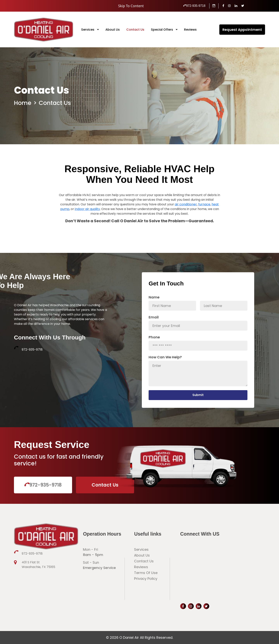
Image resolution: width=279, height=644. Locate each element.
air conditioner (186, 218)
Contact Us (135, 30)
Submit (198, 395)
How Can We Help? (165, 357)
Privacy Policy (146, 579)
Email (154, 317)
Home (23, 103)
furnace (204, 218)
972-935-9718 (194, 6)
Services (88, 30)
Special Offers (162, 30)
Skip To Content (131, 6)
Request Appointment (242, 30)
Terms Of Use (146, 573)
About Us (113, 30)
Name (154, 297)
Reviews (190, 30)
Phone (154, 337)
